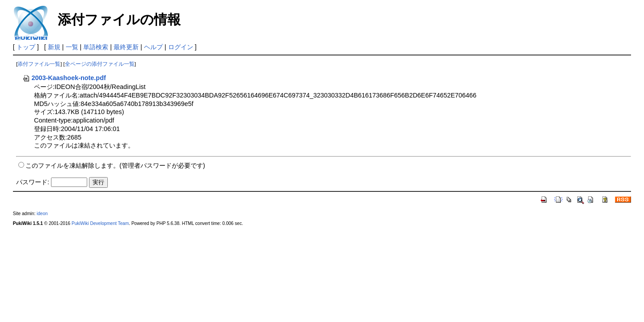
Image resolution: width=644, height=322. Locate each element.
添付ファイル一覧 (39, 64)
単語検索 (96, 47)
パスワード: (33, 182)
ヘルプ (153, 47)
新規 (54, 47)
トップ (26, 47)
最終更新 (126, 47)
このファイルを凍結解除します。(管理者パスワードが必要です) (115, 165)
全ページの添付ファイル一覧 (100, 64)
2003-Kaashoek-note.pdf (64, 78)
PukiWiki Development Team (100, 223)
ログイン (181, 47)
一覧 (72, 47)
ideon (42, 214)
